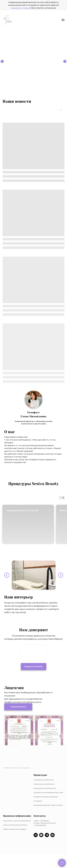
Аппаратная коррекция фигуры (46, 797)
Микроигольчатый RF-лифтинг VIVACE (48, 805)
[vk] (36, 836)
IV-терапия (38, 801)
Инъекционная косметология (45, 788)
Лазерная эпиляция (41, 792)
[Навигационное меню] (63, 20)
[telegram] (47, 836)
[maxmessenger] (53, 836)
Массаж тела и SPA (56, 792)
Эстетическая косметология (44, 784)
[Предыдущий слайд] (2, 61)
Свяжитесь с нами (20, 8)
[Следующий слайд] (65, 61)
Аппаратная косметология (44, 780)
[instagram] (41, 836)
